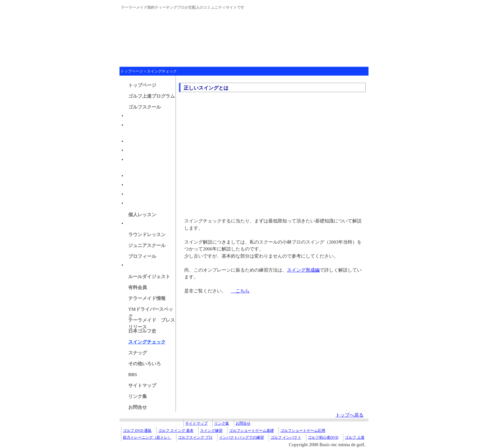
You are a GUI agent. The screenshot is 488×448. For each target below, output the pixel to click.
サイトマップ (142, 385)
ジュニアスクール (147, 245)
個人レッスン (142, 215)
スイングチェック (162, 71)
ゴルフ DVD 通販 (137, 431)
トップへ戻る (350, 415)
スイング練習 (211, 431)
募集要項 (136, 141)
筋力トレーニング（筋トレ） (147, 437)
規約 (131, 184)
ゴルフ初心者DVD (323, 437)
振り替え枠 (138, 194)
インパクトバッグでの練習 (242, 437)
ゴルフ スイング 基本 (176, 431)
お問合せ (138, 407)
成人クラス (138, 115)
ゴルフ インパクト (286, 437)
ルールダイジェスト (149, 277)
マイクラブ (138, 265)
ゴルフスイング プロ (195, 437)
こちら (240, 291)
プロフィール (142, 256)
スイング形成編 (303, 270)
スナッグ (138, 353)
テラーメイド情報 (147, 298)
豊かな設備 (138, 150)
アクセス (136, 175)
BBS (133, 375)
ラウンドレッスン (147, 235)
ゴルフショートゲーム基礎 (251, 431)
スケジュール (140, 203)
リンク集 (138, 396)
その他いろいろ (145, 364)
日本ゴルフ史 (142, 331)
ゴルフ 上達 (355, 437)
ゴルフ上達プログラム (152, 96)
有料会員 (138, 287)
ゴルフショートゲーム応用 (303, 431)
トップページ (132, 71)
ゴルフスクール (145, 107)
